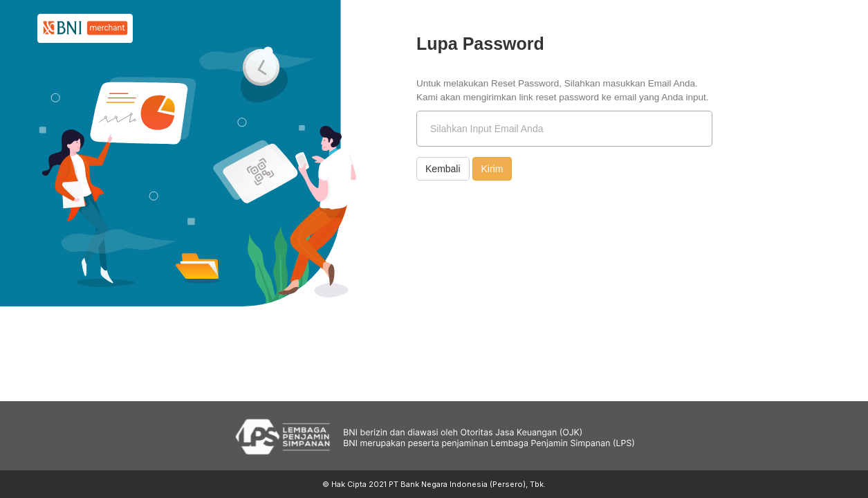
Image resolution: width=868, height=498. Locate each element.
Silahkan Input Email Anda (487, 129)
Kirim (492, 169)
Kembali (443, 169)
